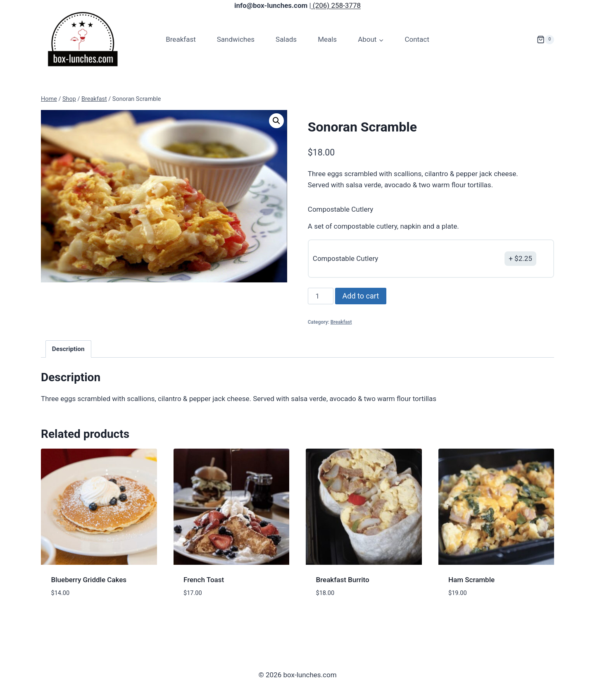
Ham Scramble (471, 580)
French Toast (204, 580)
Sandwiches (236, 39)
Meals (327, 39)
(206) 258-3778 (336, 5)
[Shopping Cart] (545, 40)
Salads (286, 39)
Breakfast (181, 39)
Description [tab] (68, 349)
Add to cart (361, 296)
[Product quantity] (321, 296)
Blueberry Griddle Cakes (89, 580)
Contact (417, 39)
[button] (276, 121)
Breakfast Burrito (343, 580)
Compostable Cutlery (341, 209)
